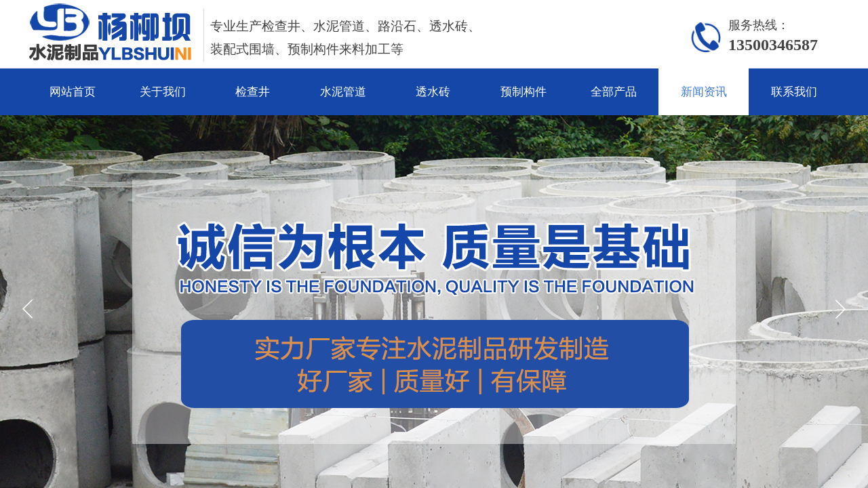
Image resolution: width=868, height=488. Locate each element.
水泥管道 (343, 92)
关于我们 (163, 92)
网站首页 (73, 92)
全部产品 (614, 92)
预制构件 (524, 92)
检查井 (253, 92)
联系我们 (794, 92)
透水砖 (433, 92)
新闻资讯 (704, 92)
